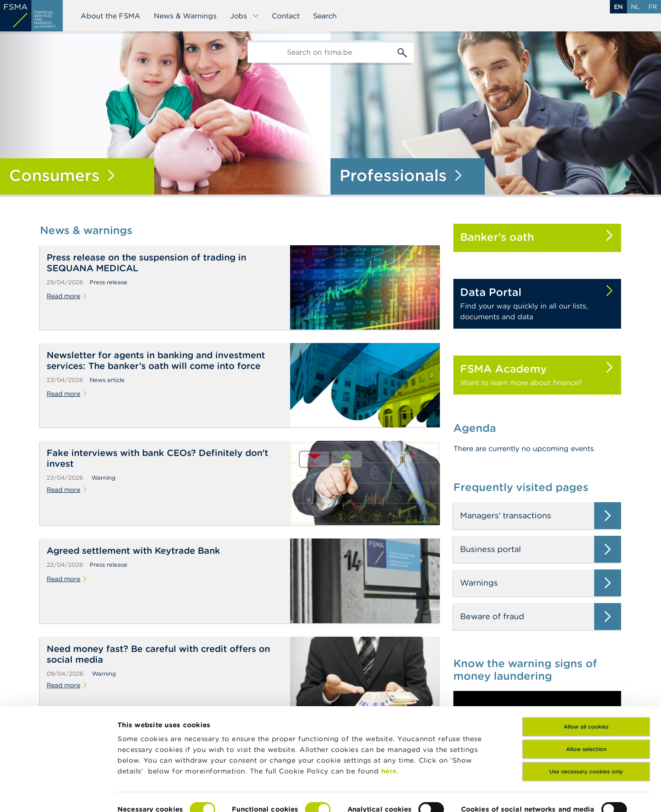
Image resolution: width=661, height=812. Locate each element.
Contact (286, 16)
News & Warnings (185, 16)
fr (653, 7)
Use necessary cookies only (586, 743)
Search (325, 16)
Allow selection (586, 720)
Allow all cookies (586, 698)
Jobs (245, 16)
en (618, 7)
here (389, 742)
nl (635, 7)
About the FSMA (111, 16)
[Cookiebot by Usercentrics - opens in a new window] (58, 795)
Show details (140, 794)
